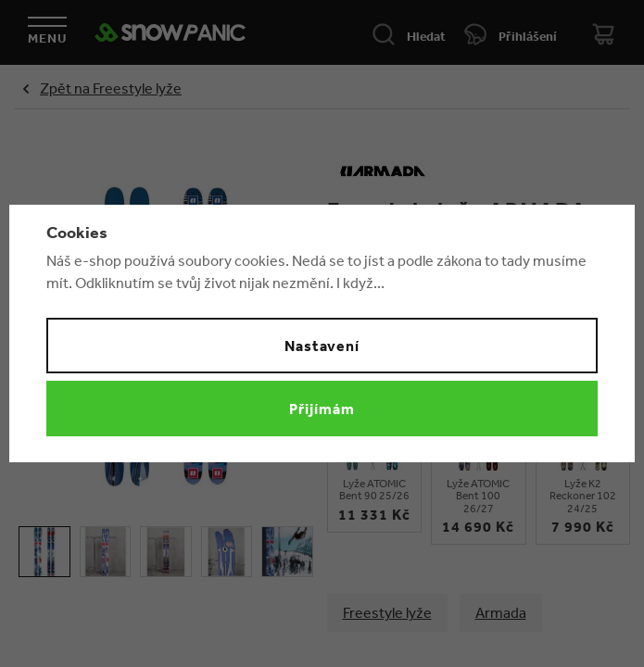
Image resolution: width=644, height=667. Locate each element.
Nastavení (322, 346)
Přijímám (322, 409)
